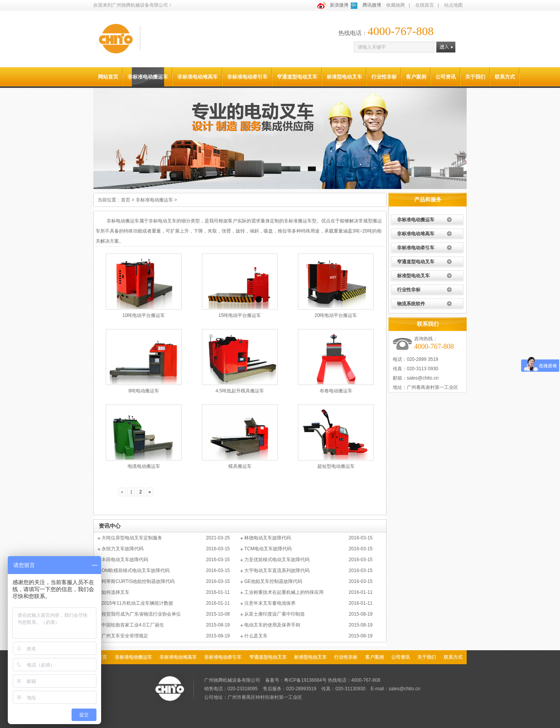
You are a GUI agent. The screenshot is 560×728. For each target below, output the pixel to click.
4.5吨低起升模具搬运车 (240, 391)
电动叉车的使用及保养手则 (272, 625)
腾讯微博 (372, 5)
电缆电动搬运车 (144, 466)
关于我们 (475, 77)
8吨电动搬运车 (144, 391)
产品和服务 (428, 199)
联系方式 (505, 77)
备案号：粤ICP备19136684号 (296, 680)
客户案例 (416, 77)
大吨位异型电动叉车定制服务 (132, 538)
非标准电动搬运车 (148, 77)
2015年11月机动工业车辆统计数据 (137, 603)
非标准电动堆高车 (198, 77)
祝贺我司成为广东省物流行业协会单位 (141, 614)
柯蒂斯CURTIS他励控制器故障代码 (138, 581)
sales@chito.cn (423, 378)
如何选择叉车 (115, 592)
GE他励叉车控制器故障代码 (273, 581)
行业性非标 (384, 77)
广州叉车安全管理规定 (125, 636)
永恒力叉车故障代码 (122, 549)
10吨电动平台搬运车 (144, 315)
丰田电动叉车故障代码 (125, 560)
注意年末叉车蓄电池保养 (270, 603)
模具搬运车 (240, 466)
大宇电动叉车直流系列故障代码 (277, 570)
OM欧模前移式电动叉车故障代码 (136, 570)
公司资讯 (446, 77)
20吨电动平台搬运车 (336, 315)
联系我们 (428, 324)
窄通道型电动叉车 (297, 77)
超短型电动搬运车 (336, 466)
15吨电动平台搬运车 (240, 315)
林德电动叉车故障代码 (268, 538)
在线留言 (425, 5)
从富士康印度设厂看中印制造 (275, 614)
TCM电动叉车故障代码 (268, 549)
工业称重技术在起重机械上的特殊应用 (284, 592)
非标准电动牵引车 (247, 77)
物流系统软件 (411, 304)
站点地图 (453, 5)
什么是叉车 (256, 636)
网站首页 (108, 77)
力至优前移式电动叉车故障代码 (277, 560)
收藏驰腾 (395, 5)
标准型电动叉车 (344, 77)
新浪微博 (339, 5)
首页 (126, 200)
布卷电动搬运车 (336, 391)
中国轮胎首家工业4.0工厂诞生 (133, 625)
